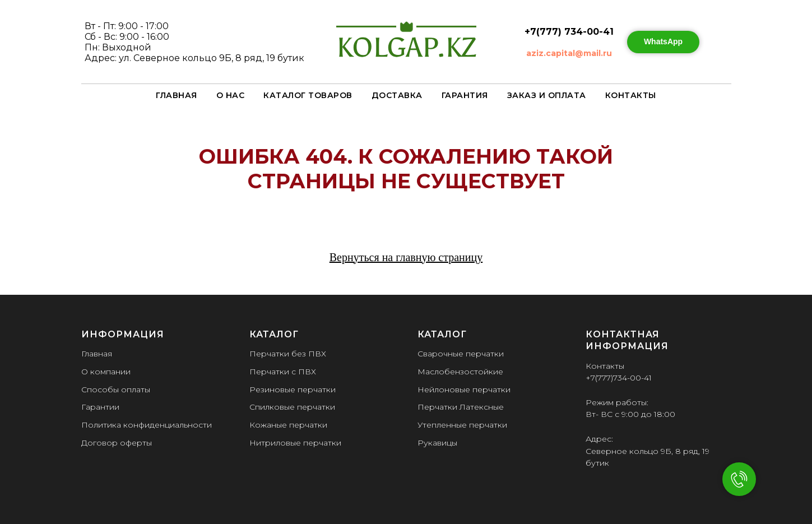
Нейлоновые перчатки (464, 389)
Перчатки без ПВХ (288, 354)
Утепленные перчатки (462, 425)
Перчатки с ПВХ (283, 372)
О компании (106, 372)
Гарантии (100, 407)
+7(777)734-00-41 (619, 378)
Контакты (631, 95)
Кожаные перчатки (288, 425)
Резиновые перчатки (293, 389)
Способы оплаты (116, 389)
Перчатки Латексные (461, 407)
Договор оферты (117, 443)
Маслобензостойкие (460, 372)
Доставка (397, 95)
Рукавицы (437, 443)
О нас (231, 95)
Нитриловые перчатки (295, 443)
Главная (177, 95)
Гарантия (465, 95)
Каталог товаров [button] (308, 95)
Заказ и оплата (547, 95)
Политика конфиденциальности (147, 425)
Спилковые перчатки (292, 407)
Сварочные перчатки (461, 354)
